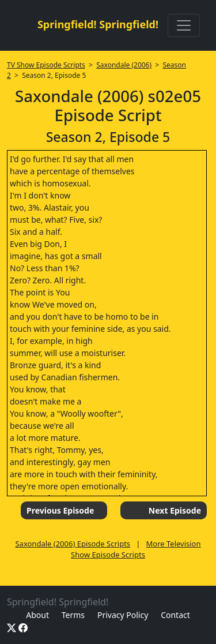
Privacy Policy (123, 615)
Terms (73, 615)
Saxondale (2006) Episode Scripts (73, 544)
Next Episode (175, 510)
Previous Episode (60, 510)
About (37, 615)
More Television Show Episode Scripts (136, 549)
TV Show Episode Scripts (46, 65)
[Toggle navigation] (184, 25)
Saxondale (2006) (124, 65)
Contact (175, 615)
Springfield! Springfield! (98, 24)
